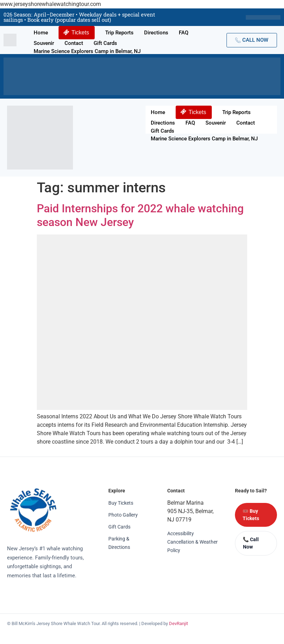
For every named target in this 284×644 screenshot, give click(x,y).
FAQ (184, 33)
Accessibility (181, 533)
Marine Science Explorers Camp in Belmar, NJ (87, 51)
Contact (74, 43)
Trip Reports (119, 33)
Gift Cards (105, 43)
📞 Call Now (251, 543)
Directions (156, 33)
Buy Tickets (121, 503)
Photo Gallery (123, 515)
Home (41, 33)
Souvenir (44, 43)
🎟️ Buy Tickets (251, 515)
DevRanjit (178, 623)
